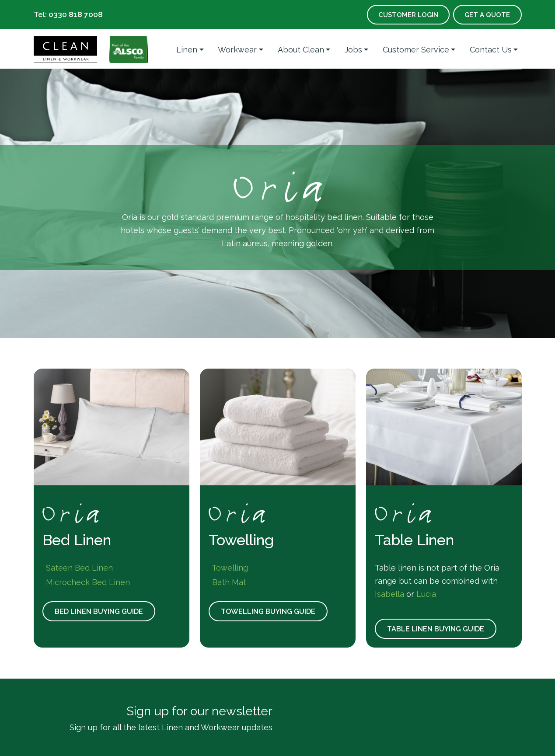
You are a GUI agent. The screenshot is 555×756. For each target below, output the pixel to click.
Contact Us (491, 50)
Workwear (237, 50)
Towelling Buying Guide (270, 611)
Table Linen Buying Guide (437, 629)
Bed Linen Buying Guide (101, 611)
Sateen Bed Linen (78, 568)
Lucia (426, 594)
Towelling (228, 568)
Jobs (353, 50)
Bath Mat (227, 582)
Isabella (389, 594)
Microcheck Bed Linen (86, 582)
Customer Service (416, 50)
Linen (187, 50)
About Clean (301, 50)
